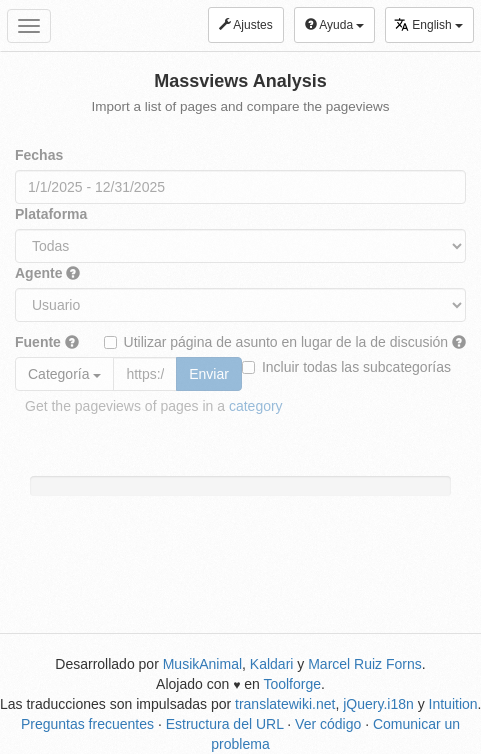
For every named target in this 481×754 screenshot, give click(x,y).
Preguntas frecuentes (87, 724)
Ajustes (246, 25)
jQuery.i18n (378, 704)
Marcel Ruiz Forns (365, 664)
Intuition (453, 704)
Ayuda (335, 25)
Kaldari (272, 664)
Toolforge (292, 684)
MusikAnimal (202, 664)
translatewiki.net (285, 704)
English (428, 24)
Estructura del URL (225, 724)
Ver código (328, 724)
